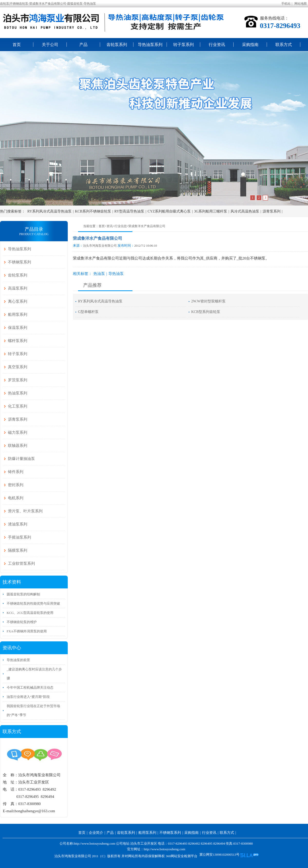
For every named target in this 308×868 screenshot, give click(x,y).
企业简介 (96, 833)
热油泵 (99, 274)
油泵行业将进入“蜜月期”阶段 (28, 697)
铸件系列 (16, 472)
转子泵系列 (184, 45)
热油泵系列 (18, 393)
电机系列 (16, 498)
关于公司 (50, 45)
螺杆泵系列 (18, 341)
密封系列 (16, 485)
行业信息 (121, 226)
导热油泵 (116, 274)
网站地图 (301, 4)
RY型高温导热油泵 (129, 211)
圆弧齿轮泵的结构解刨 (23, 594)
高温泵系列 (18, 288)
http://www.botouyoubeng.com (165, 849)
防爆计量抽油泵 (21, 459)
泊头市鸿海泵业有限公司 (100, 246)
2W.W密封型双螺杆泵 (208, 301)
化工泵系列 (18, 406)
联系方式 (284, 45)
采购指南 (250, 45)
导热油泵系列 (150, 45)
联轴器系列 (18, 446)
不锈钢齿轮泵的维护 (22, 622)
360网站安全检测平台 (181, 856)
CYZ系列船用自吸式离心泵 (169, 211)
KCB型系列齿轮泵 (206, 312)
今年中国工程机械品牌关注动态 (30, 687)
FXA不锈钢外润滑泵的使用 (27, 631)
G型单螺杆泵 (88, 312)
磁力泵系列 (18, 432)
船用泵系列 (18, 315)
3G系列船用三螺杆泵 (211, 211)
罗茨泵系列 (18, 380)
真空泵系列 (18, 367)
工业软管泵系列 (21, 564)
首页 (17, 45)
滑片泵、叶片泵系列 (25, 511)
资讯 (110, 226)
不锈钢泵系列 (20, 262)
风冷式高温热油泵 (245, 211)
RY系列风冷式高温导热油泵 (50, 211)
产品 (83, 45)
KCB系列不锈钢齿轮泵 (93, 211)
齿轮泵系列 (117, 45)
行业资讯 (217, 45)
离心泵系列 (18, 301)
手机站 (286, 4)
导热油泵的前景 (18, 660)
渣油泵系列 (18, 524)
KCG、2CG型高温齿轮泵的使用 (30, 613)
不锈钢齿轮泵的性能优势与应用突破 (33, 603)
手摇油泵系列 (20, 537)
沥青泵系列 (272, 211)
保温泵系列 (18, 328)
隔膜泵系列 (18, 550)
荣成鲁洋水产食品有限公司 (147, 226)
